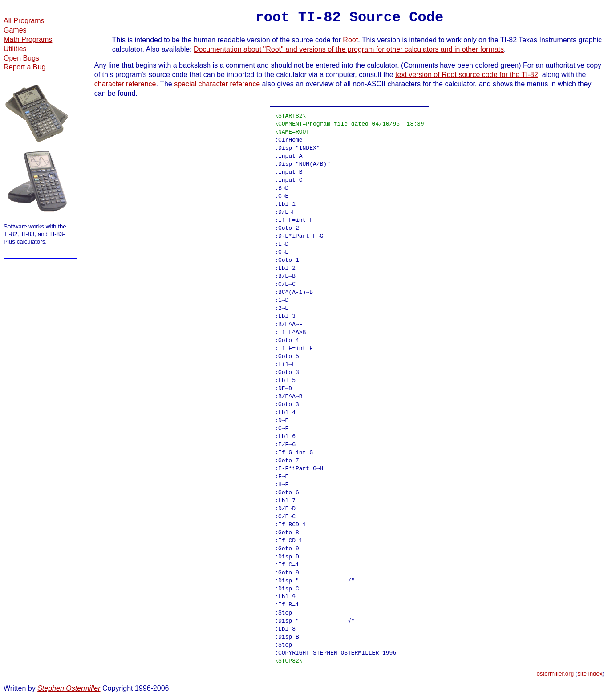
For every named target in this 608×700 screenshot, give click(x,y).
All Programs (24, 21)
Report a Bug (24, 67)
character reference (125, 84)
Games (15, 30)
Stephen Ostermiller (69, 688)
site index (590, 674)
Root (350, 40)
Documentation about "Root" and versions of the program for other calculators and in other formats (349, 49)
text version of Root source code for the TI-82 (467, 75)
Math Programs (28, 39)
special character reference (217, 84)
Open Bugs (21, 58)
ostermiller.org (555, 674)
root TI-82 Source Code (349, 18)
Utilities (15, 49)
